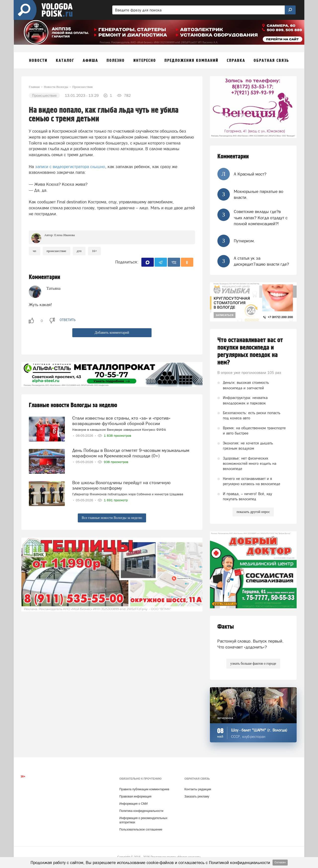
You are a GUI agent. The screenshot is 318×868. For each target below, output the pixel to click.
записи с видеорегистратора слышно (70, 167)
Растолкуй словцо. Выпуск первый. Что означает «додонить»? (250, 644)
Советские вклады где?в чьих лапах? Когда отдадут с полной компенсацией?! (261, 218)
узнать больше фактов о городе (253, 664)
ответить (68, 320)
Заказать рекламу (197, 796)
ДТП (79, 251)
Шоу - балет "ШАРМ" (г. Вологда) (259, 730)
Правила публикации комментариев (144, 789)
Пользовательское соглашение (141, 830)
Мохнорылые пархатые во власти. (258, 194)
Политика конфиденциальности (141, 811)
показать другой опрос (253, 512)
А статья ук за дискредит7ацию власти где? (261, 261)
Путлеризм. (244, 241)
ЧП (35, 251)
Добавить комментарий (112, 333)
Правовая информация (135, 796)
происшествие (57, 251)
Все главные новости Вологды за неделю (112, 518)
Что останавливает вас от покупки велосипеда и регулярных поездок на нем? (250, 351)
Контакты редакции (198, 789)
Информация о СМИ (133, 804)
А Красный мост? (250, 174)
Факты (226, 627)
